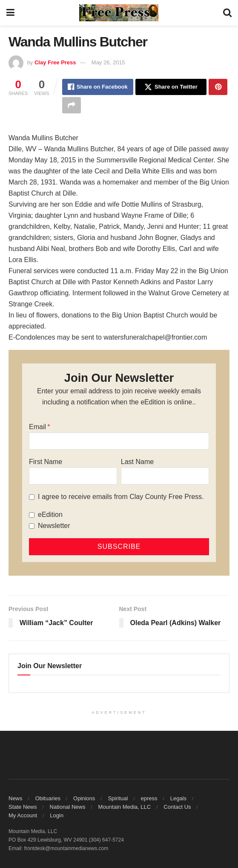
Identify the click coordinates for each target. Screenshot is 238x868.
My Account (23, 815)
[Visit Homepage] (119, 13)
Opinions (84, 798)
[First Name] (73, 476)
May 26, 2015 (108, 62)
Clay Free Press (55, 62)
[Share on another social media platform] (72, 105)
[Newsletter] (32, 526)
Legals (178, 798)
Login (57, 815)
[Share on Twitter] (171, 87)
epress (149, 798)
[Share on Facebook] (98, 87)
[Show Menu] (10, 13)
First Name (46, 462)
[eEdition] (32, 515)
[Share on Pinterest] (218, 87)
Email (37, 427)
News (16, 798)
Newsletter (54, 526)
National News (68, 807)
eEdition (50, 515)
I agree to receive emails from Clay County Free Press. (121, 497)
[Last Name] (165, 476)
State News (23, 807)
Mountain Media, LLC (125, 807)
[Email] (119, 441)
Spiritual (118, 798)
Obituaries (48, 798)
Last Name (137, 462)
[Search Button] (227, 13)
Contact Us (177, 807)
